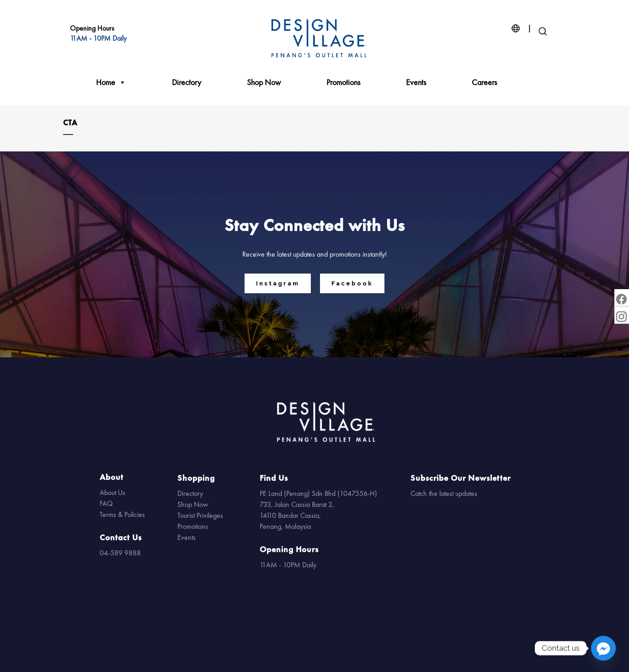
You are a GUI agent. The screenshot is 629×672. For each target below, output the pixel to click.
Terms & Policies (122, 514)
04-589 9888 (120, 553)
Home (111, 82)
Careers (484, 82)
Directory (187, 82)
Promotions (343, 82)
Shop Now (264, 82)
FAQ (106, 503)
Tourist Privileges (200, 515)
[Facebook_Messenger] (603, 648)
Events (416, 82)
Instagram (278, 283)
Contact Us (121, 537)
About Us (112, 492)
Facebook (352, 283)
